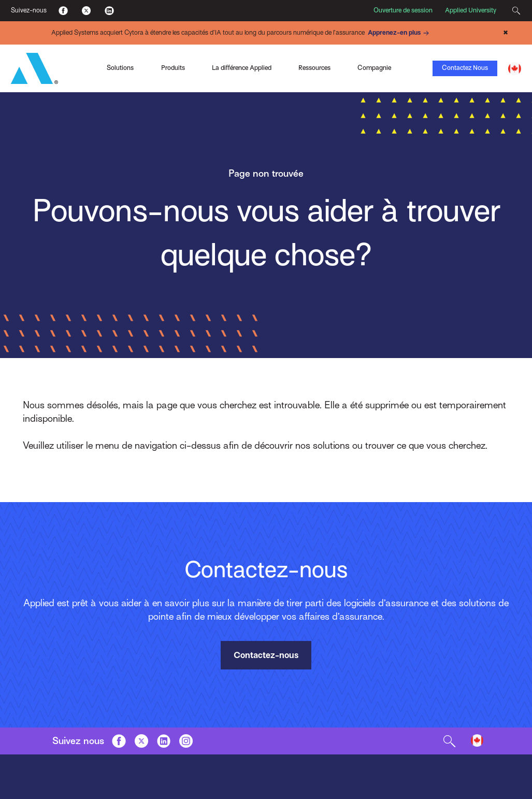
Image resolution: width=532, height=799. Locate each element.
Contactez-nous (266, 655)
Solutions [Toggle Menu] (120, 68)
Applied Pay (80, 55)
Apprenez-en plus (400, 33)
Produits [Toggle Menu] (173, 68)
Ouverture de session (403, 10)
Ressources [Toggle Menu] (314, 68)
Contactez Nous (465, 68)
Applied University (471, 10)
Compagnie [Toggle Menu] (374, 68)
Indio (213, 46)
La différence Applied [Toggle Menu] (242, 68)
